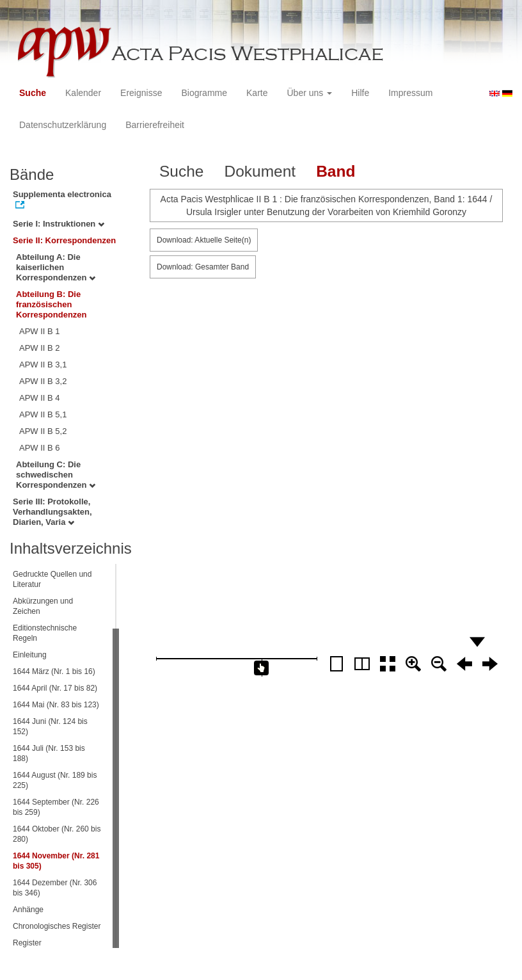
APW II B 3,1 (43, 365)
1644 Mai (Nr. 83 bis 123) (56, 705)
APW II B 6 (40, 448)
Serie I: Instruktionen (59, 224)
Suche (33, 93)
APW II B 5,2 (43, 431)
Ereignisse (141, 93)
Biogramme (204, 93)
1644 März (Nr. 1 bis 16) (54, 671)
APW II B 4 (40, 398)
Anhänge (28, 910)
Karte (257, 93)
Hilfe (360, 93)
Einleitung (30, 655)
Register (27, 943)
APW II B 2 (40, 348)
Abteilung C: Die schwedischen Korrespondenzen (56, 475)
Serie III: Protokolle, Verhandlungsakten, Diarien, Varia (52, 512)
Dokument (260, 171)
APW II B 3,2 (43, 381)
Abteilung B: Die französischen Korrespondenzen (51, 304)
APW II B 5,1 (43, 414)
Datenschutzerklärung (63, 125)
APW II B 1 (40, 331)
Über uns (310, 93)
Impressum (410, 93)
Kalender (83, 93)
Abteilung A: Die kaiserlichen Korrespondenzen (56, 267)
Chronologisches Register (57, 926)
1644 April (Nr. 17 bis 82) (55, 688)
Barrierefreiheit (155, 125)
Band (336, 171)
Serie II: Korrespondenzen (64, 240)
